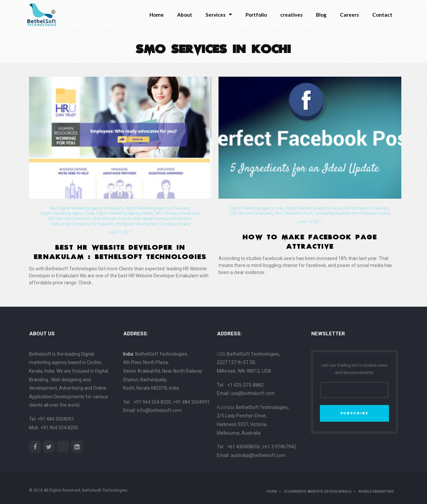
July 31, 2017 (120, 232)
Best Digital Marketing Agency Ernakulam (87, 208)
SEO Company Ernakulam (177, 213)
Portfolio (256, 15)
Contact (382, 15)
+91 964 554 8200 (59, 428)
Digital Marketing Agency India (67, 213)
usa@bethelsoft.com (253, 393)
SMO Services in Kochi (112, 219)
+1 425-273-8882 (245, 385)
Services (219, 14)
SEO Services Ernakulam (69, 219)
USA (221, 354)
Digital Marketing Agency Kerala (125, 213)
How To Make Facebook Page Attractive (310, 240)
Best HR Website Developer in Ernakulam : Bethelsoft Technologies (120, 251)
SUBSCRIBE (354, 413)
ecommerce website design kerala (318, 491)
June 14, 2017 (310, 222)
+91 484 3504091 (56, 419)
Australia (226, 407)
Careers (349, 15)
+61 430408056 (244, 447)
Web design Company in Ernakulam (82, 224)
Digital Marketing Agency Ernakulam (157, 208)
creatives (291, 15)
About (185, 15)
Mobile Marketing (376, 491)
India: (129, 354)
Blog (321, 15)
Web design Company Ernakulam (163, 219)
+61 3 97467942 (279, 447)
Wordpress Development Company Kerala (152, 224)
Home (157, 15)
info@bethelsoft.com (159, 410)
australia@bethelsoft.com (258, 455)
